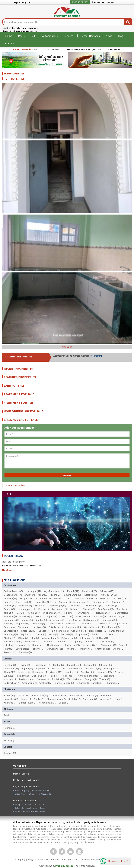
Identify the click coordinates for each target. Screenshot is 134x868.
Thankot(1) (91, 641)
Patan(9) (119, 672)
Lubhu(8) (8, 676)
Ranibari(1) (50, 641)
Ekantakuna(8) (39, 676)
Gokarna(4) (9, 627)
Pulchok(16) (58, 668)
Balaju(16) (92, 598)
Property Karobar (15, 486)
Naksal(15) (106, 598)
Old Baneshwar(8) (52, 613)
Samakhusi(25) (89, 591)
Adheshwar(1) (87, 638)
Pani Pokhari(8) (106, 609)
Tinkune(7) (70, 613)
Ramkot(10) (10, 609)
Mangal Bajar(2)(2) (64, 683)
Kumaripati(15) (111, 668)
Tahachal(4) (88, 624)
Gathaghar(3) (107, 695)
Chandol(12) (118, 602)
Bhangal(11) (41, 606)
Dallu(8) (21, 613)
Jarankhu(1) (10, 652)
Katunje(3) (26, 699)
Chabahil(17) (10, 598)
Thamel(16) (78, 598)
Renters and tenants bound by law (30, 811)
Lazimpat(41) (34, 591)
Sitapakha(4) (107, 676)
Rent (22, 36)
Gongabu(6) (51, 616)
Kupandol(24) (43, 668)
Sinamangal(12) (101, 602)
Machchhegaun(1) (13, 641)
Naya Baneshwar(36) (54, 591)
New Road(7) (10, 616)
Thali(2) (35, 638)
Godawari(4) (43, 679)
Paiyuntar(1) (38, 649)
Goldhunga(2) (11, 634)
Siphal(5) (8, 624)
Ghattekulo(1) (102, 649)
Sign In (17, 2)
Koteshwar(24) (27, 595)
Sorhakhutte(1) (90, 645)
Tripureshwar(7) (104, 613)
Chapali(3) (44, 631)
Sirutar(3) (39, 699)
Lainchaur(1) (10, 645)
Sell (34, 36)
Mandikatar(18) (109, 595)
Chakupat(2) (46, 683)
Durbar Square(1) (28, 703)
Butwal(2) (9, 740)
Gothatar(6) (26, 616)
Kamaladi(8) (34, 613)
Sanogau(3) (91, 679)
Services (69, 36)
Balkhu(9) (75, 609)
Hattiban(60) (10, 665)
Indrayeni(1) (86, 649)
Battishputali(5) (92, 620)
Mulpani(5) (27, 620)
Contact (10, 43)
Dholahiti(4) (58, 679)
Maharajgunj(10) (27, 609)
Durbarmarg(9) (60, 609)
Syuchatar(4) (73, 624)
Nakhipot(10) (72, 672)
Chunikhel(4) (38, 624)
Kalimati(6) (100, 616)
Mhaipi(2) (23, 638)
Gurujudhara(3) (92, 627)
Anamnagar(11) (58, 606)
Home (9, 36)
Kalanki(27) (73, 591)
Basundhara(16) (61, 598)
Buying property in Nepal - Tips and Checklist (34, 790)
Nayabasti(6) (66, 616)
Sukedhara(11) (76, 606)
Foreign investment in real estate (30, 804)
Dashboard (108, 2)
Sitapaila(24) (10, 595)
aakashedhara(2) (50, 638)
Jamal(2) (53, 634)
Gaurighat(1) (22, 649)
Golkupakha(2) (79, 631)
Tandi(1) (8, 715)
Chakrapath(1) (108, 645)
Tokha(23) (56, 595)
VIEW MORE (67, 347)
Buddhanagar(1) (33, 641)
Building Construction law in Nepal (30, 808)
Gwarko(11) (56, 672)
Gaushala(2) (67, 634)
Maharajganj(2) (69, 638)
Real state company (13, 562)
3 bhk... (38, 49)
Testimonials (53, 859)
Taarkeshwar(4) (56, 624)
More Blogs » (8, 570)
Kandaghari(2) (116, 631)
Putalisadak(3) (56, 627)
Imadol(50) (26, 665)
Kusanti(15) (24, 672)
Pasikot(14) (120, 598)
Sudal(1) (119, 699)
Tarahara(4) (10, 753)
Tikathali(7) (69, 676)
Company (20, 859)
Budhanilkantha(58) (14, 591)
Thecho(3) (105, 679)
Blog (121, 36)
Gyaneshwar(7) (86, 613)
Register (26, 2)
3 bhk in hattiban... (55, 49)
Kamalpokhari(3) (111, 627)
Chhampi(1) (83, 683)
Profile (96, 2)
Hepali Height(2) (98, 631)
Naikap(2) (41, 634)
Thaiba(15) (9, 672)
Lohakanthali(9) (59, 695)
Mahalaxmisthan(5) (88, 676)
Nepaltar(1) (38, 645)
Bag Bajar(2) (27, 634)
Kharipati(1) (10, 703)
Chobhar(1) (118, 649)
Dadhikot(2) (74, 699)
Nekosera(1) (106, 699)
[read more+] (96, 356)
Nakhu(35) (58, 665)
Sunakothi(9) (88, 672)
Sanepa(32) (90, 665)
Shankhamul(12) (82, 602)
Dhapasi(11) (10, 606)
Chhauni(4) (24, 627)
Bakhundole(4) (27, 679)
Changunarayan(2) (56, 699)
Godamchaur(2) (12, 683)
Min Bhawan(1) (55, 645)
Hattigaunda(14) (25, 602)
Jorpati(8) (9, 613)
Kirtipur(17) (26, 598)
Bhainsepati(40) (42, 665)
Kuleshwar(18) (91, 595)
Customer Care (70, 859)
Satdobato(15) (93, 668)
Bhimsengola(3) (60, 631)
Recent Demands (90, 36)
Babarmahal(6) (83, 616)
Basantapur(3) (29, 631)
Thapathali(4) (120, 624)
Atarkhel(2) (10, 638)
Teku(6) (38, 616)
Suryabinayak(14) (39, 695)
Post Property (80, 2)
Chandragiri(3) (11, 631)
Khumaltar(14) (40, 672)
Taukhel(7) (55, 676)
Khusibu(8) (122, 609)
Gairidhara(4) (104, 624)
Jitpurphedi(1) (107, 641)
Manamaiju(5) (110, 620)
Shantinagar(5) (57, 620)
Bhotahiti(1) (25, 652)
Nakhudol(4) (10, 679)
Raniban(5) (41, 620)
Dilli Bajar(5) (74, 620)
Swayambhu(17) (43, 598)
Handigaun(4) (39, 627)
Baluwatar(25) (107, 591)
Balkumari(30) (106, 665)
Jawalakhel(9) (104, 672)
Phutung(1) (71, 649)
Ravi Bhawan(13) (62, 602)
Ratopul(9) (44, 609)
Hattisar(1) (102, 638)
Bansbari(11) (25, 606)
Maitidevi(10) (112, 606)
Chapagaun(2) (29, 683)
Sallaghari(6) (76, 695)
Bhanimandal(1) (114, 683)
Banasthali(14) (43, 602)
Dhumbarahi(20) (72, 595)
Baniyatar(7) (121, 613)
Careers (39, 859)
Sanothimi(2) (90, 699)
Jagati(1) (64, 703)
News (109, 36)
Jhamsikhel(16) (75, 668)
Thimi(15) (23, 695)
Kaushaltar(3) (11, 699)
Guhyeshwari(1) (55, 649)
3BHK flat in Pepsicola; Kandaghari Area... (86, 49)
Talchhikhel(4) (75, 679)
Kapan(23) (43, 595)
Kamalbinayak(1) (48, 703)
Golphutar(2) (82, 634)
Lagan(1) (77, 641)
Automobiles (50, 36)
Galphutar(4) (22, 624)
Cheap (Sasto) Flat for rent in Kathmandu (33, 794)
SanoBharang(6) (117, 616)
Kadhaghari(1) (72, 645)
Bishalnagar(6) (11, 620)
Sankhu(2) (111, 634)
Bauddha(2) (98, 634)
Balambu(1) (64, 641)
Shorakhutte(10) (95, 606)
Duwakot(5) (92, 695)
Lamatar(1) (97, 683)
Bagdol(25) (27, 668)
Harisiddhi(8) (22, 676)
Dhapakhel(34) (74, 665)
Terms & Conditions (90, 859)
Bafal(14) (9, 602)
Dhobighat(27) (11, 668)
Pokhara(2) (9, 728)
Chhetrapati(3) (74, 627)
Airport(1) (24, 645)
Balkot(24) (9, 695)
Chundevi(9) (89, 609)
